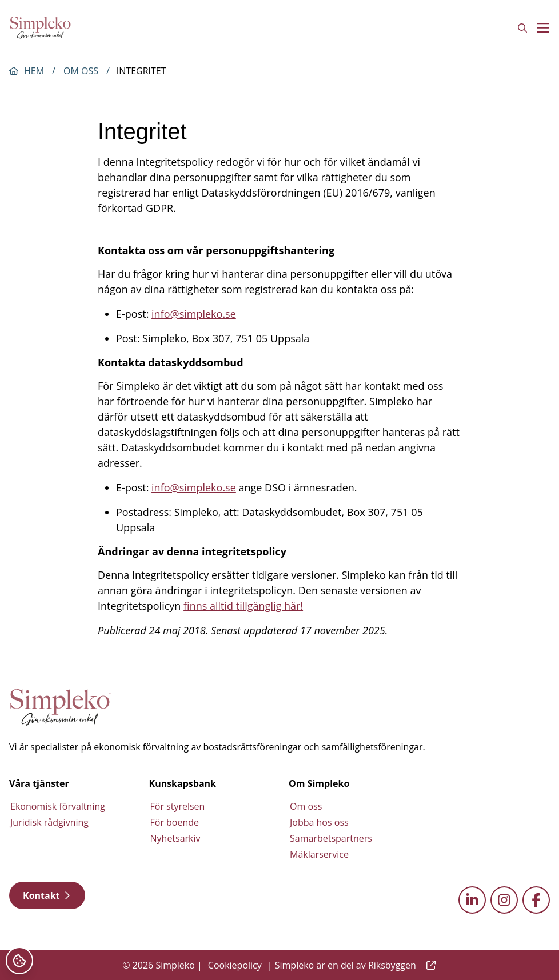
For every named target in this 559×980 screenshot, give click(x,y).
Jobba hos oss (319, 822)
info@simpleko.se (194, 314)
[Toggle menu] (543, 28)
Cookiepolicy (235, 965)
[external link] (429, 965)
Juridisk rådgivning (49, 822)
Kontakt (47, 895)
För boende (175, 822)
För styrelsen (178, 806)
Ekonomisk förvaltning (58, 806)
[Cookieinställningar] (19, 961)
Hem (34, 71)
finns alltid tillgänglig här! (243, 606)
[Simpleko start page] (61, 707)
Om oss (81, 71)
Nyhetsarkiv (175, 838)
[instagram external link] (504, 900)
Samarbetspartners (331, 838)
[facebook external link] (536, 900)
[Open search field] (522, 28)
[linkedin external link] (472, 900)
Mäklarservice (319, 854)
